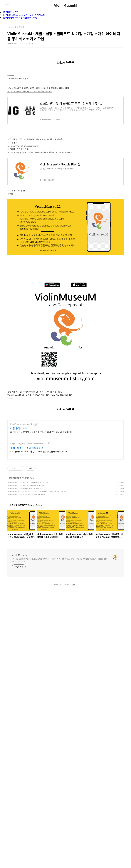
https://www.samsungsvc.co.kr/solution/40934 (30, 91)
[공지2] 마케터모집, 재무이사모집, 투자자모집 (24, 15)
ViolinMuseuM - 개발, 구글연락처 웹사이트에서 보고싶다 (27, 527)
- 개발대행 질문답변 (14, 523)
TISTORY (66, 825)
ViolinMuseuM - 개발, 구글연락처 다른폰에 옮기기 (24, 530)
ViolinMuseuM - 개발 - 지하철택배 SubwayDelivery (25, 539)
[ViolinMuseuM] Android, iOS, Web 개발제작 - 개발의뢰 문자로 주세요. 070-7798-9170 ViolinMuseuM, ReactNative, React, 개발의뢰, (61, 605)
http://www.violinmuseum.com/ (23, 146)
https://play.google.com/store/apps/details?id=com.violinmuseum (40, 152)
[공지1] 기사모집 (11, 12)
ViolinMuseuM (65, 5)
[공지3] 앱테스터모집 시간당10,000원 (20, 18)
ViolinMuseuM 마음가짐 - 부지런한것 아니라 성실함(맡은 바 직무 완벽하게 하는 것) (35, 536)
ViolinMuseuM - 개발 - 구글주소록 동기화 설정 (23, 533)
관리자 (74, 825)
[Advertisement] (65, 436)
